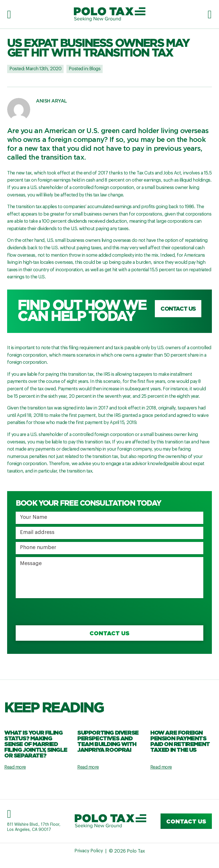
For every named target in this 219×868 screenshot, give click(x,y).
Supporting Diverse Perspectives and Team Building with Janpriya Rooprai (108, 741)
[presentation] (59, 612)
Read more (15, 767)
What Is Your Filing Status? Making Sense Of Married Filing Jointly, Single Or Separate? (36, 744)
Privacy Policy (89, 851)
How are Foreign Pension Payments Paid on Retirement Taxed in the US (180, 741)
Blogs (95, 69)
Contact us (178, 309)
